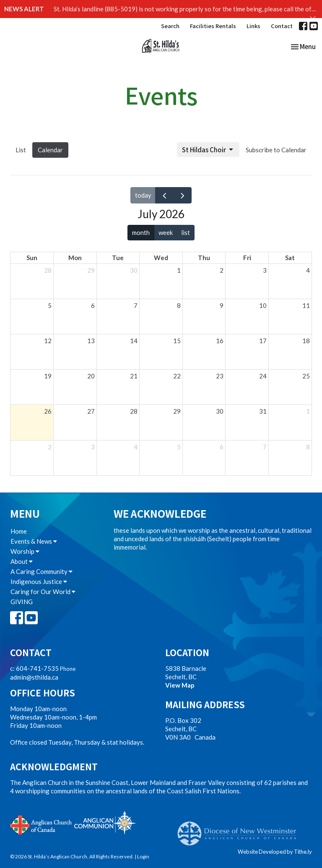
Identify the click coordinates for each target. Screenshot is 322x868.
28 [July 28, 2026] (134, 411)
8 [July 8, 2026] (179, 305)
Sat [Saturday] (290, 258)
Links (253, 26)
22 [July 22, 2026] (177, 376)
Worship (25, 551)
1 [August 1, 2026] (308, 411)
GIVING (22, 602)
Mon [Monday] (75, 258)
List (21, 150)
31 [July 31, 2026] (263, 411)
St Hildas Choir (208, 150)
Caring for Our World (43, 592)
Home (19, 531)
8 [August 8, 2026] (308, 447)
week (166, 232)
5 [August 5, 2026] (179, 447)
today (143, 195)
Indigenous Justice (39, 581)
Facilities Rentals (213, 26)
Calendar (50, 150)
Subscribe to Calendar (276, 150)
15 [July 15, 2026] (177, 341)
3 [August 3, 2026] (93, 447)
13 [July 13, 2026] (91, 341)
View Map (180, 685)
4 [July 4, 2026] (308, 270)
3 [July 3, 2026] (265, 270)
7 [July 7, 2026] (136, 305)
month (141, 232)
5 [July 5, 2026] (50, 305)
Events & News (34, 541)
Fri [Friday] (247, 258)
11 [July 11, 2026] (306, 305)
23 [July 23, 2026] (220, 376)
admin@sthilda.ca (34, 677)
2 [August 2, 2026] (50, 447)
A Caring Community (42, 571)
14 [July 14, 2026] (134, 341)
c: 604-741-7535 (34, 668)
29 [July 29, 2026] (177, 411)
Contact (282, 26)
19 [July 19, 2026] (48, 376)
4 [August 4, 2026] (136, 447)
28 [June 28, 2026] (48, 270)
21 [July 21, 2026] (134, 376)
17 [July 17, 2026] (263, 341)
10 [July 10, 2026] (263, 305)
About (22, 561)
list (186, 232)
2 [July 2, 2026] (222, 270)
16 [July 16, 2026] (220, 341)
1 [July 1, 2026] (179, 270)
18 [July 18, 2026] (306, 341)
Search (170, 26)
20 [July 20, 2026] (91, 376)
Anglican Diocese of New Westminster (240, 829)
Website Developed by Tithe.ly (275, 852)
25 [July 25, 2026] (306, 376)
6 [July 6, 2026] (93, 305)
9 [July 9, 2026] (222, 305)
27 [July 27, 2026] (91, 411)
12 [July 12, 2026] (48, 341)
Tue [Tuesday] (118, 258)
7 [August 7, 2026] (265, 447)
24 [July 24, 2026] (263, 376)
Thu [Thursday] (204, 258)
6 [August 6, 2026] (222, 447)
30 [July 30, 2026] (220, 411)
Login (143, 856)
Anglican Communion (105, 822)
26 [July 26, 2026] (48, 411)
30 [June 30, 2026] (134, 270)
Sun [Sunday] (32, 258)
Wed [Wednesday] (161, 258)
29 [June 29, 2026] (91, 270)
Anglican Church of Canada (41, 824)
